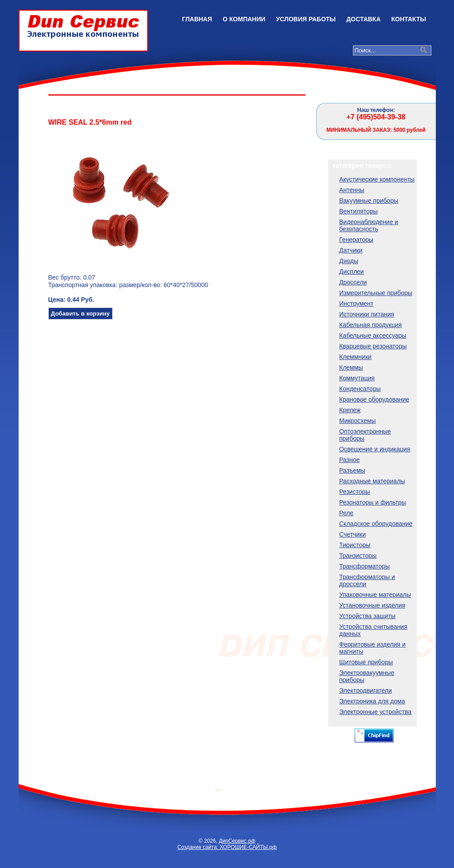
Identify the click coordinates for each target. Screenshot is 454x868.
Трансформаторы (364, 566)
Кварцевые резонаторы (373, 346)
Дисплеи (352, 272)
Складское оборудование (376, 524)
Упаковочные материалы (375, 595)
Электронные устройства (375, 712)
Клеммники (355, 357)
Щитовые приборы (366, 662)
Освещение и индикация (375, 449)
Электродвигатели (366, 690)
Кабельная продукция (370, 325)
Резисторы (354, 492)
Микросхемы (358, 421)
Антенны (352, 190)
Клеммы (351, 367)
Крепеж (350, 410)
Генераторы (356, 240)
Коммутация (357, 378)
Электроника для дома (372, 701)
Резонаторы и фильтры (373, 502)
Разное (349, 460)
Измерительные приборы (376, 293)
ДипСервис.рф (237, 841)
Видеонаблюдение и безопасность (369, 225)
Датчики (351, 250)
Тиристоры (355, 545)
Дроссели (353, 282)
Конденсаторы (360, 389)
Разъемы (352, 470)
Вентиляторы (358, 211)
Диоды (349, 261)
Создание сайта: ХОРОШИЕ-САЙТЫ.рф (227, 847)
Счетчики (352, 534)
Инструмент (356, 304)
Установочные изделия (372, 605)
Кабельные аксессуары (373, 335)
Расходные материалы (372, 481)
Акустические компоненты (377, 179)
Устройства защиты (367, 616)
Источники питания (367, 314)
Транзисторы (358, 556)
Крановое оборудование (374, 399)
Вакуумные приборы (369, 201)
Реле (346, 513)
